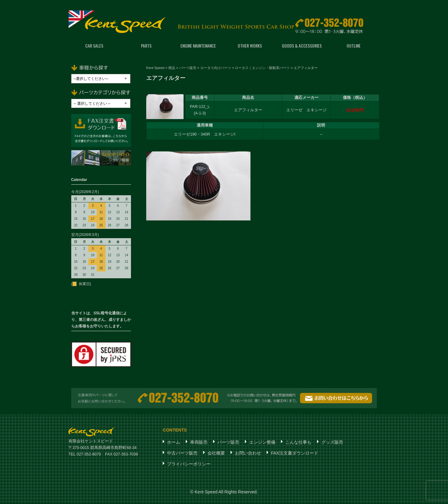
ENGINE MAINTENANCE (198, 46)
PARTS (146, 46)
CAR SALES (94, 46)
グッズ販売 (332, 443)
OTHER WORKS (250, 46)
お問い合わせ (248, 454)
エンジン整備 (262, 443)
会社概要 (216, 454)
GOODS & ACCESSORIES (302, 46)
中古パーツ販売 (182, 454)
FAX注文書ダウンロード (295, 454)
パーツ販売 (228, 443)
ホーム (174, 443)
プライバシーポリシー (189, 465)
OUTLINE (354, 46)
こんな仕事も (298, 443)
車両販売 (199, 443)
